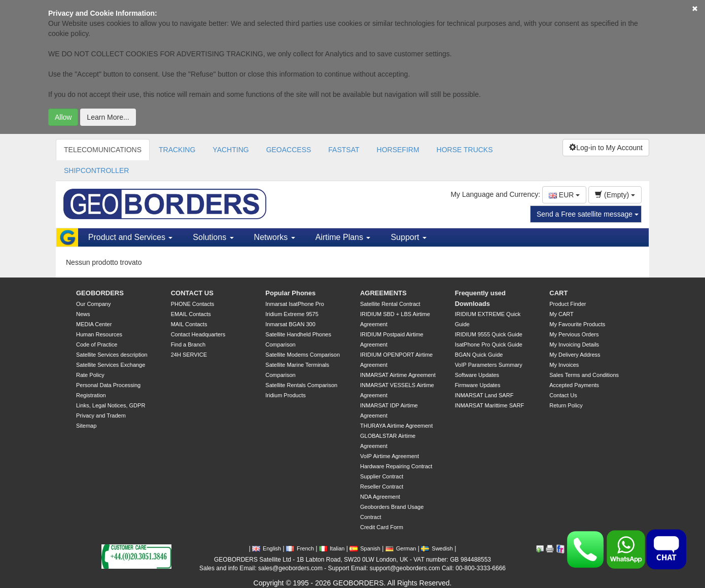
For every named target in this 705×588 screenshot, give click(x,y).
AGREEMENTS (383, 293)
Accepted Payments (574, 385)
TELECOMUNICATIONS (103, 150)
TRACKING (177, 150)
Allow (63, 117)
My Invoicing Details (574, 344)
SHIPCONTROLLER (96, 170)
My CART (561, 314)
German (401, 548)
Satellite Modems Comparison (303, 355)
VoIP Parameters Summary (489, 365)
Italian (332, 548)
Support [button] (408, 237)
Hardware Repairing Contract (396, 466)
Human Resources (99, 334)
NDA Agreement (380, 497)
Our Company (93, 304)
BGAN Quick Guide (479, 355)
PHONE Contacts (193, 304)
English (267, 548)
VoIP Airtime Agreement (390, 456)
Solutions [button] (213, 237)
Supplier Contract (382, 476)
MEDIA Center (94, 324)
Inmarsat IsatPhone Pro (295, 304)
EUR (564, 195)
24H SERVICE (189, 355)
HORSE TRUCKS (465, 150)
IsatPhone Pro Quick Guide (489, 344)
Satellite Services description (112, 355)
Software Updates (477, 375)
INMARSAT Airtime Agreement (398, 375)
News (83, 314)
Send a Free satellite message (588, 214)
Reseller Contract (382, 487)
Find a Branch (188, 344)
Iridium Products (285, 395)
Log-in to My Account (606, 148)
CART (558, 293)
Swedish (437, 548)
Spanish (365, 548)
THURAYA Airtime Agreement (396, 426)
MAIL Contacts (189, 324)
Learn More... (108, 117)
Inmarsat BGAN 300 (290, 324)
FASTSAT (344, 150)
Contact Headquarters (198, 334)
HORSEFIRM (398, 150)
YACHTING (231, 150)
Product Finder (568, 304)
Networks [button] (275, 237)
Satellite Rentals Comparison (301, 385)
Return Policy (566, 405)
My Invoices (564, 365)
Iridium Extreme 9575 (292, 314)
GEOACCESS (289, 150)
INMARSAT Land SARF (484, 395)
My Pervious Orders (574, 334)
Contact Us (563, 395)
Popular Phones (290, 293)
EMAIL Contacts (191, 314)
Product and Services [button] (131, 237)
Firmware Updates (478, 385)
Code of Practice (97, 344)
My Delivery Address (575, 355)
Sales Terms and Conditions (584, 375)
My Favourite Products (577, 324)
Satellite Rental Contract (390, 304)
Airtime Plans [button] (343, 237)
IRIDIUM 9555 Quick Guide (489, 334)
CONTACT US (192, 293)
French (300, 548)
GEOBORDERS (100, 293)
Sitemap (86, 426)
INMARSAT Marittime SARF (490, 405)
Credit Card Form (382, 527)
